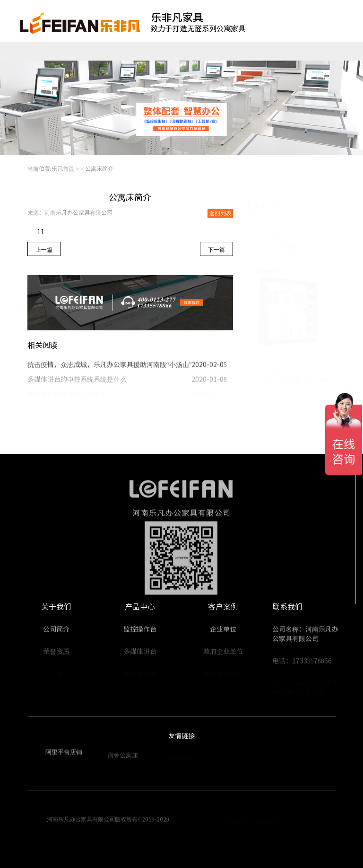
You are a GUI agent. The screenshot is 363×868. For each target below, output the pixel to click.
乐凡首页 (20, 51)
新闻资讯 (300, 51)
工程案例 (220, 51)
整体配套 (180, 51)
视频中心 (259, 51)
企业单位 (223, 631)
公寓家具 (100, 51)
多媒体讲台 (140, 654)
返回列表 (220, 213)
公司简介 (56, 631)
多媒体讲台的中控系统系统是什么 (77, 382)
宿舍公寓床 (123, 758)
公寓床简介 (99, 168)
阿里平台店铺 (64, 754)
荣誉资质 (56, 654)
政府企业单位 (223, 654)
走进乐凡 (339, 51)
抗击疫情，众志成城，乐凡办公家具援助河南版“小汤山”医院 (116, 367)
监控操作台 (61, 51)
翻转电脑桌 (141, 51)
